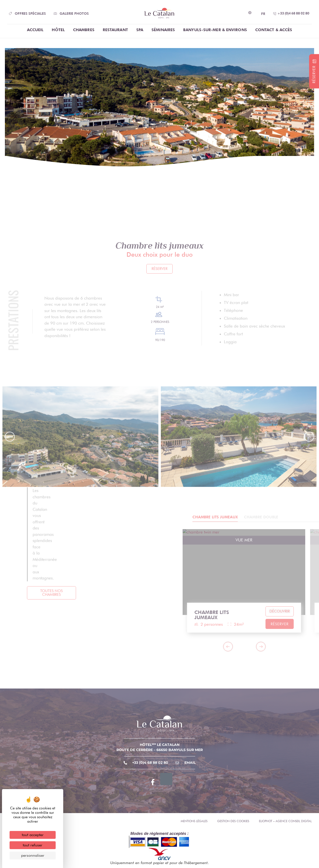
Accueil (35, 30)
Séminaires (163, 30)
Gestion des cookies (233, 821)
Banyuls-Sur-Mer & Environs (215, 30)
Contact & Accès (274, 30)
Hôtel (58, 30)
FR (263, 14)
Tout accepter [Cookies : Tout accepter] (33, 835)
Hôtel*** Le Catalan (160, 745)
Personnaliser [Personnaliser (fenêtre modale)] (33, 855)
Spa (140, 30)
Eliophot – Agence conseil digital (285, 821)
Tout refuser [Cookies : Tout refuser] (33, 845)
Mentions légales (194, 821)
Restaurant (115, 30)
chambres (84, 30)
